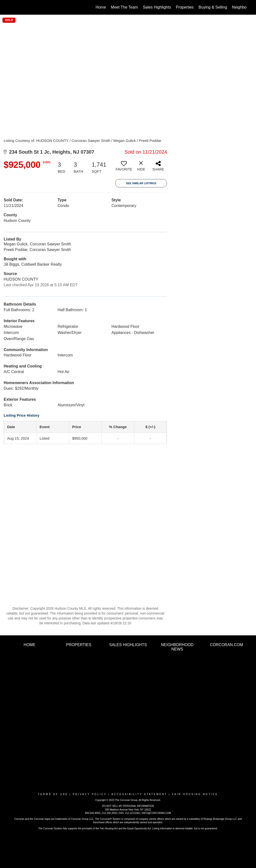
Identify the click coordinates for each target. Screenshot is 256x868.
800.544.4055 (93, 813)
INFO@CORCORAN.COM (156, 813)
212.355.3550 (110, 813)
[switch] (124, 168)
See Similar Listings (141, 183)
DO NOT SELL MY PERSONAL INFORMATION (128, 806)
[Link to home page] (12, 7)
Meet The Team (124, 7)
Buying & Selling (213, 7)
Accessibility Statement (139, 794)
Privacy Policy (90, 794)
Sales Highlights (157, 7)
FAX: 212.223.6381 (129, 813)
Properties (185, 7)
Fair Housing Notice (195, 794)
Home (101, 7)
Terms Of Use (53, 794)
